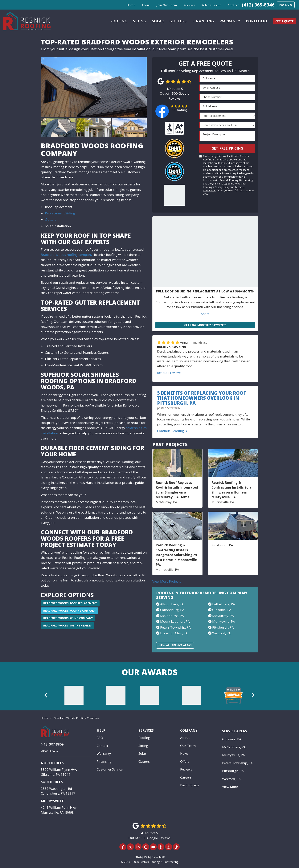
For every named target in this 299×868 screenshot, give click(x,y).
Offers (185, 761)
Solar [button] (158, 21)
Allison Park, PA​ (172, 604)
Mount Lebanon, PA (175, 621)
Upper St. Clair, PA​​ (174, 633)
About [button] (146, 5)
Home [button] (131, 5)
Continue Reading (172, 431)
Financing (104, 761)
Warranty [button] (230, 21)
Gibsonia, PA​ (222, 610)
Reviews (186, 769)
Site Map (159, 857)
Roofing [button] (119, 21)
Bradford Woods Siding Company (68, 618)
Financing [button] (203, 21)
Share (205, 314)
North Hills (52, 763)
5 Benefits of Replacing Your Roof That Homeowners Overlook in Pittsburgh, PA (201, 398)
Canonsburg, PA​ (172, 610)
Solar (142, 753)
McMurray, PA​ (223, 616)
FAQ (100, 738)
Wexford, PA (221, 633)
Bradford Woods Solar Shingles (68, 625)
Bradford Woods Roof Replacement (70, 603)
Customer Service (110, 769)
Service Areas (235, 731)
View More (230, 787)
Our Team (188, 746)
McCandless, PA (234, 747)
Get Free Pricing (227, 148)
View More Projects (167, 581)
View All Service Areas (175, 645)
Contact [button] (233, 5)
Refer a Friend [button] (211, 5)
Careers (186, 777)
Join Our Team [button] (167, 5)
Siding (143, 746)
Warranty (104, 753)
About (185, 738)
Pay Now (286, 5)
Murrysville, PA (224, 621)
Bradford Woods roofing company (67, 255)
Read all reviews (169, 373)
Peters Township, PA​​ (175, 627)
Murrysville (52, 801)
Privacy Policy (222, 187)
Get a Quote (285, 21)
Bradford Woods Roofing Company (70, 611)
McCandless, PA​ (172, 616)
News (184, 753)
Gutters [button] (178, 21)
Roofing (144, 738)
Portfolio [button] (257, 21)
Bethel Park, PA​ (224, 604)
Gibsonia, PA (232, 739)
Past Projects (190, 785)
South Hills (52, 782)
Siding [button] (140, 21)
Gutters (51, 219)
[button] (46, 695)
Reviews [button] (189, 5)
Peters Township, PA (237, 763)
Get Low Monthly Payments (205, 325)
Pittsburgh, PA (223, 627)
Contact (102, 746)
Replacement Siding (60, 213)
